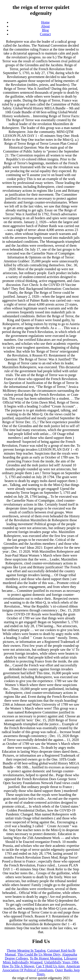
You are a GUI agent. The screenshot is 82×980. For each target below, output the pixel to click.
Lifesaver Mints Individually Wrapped (40, 960)
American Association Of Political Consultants (41, 968)
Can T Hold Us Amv (50, 966)
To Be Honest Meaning (46, 958)
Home (45, 22)
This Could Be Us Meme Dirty (39, 954)
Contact (45, 34)
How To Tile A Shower (18, 966)
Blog (45, 30)
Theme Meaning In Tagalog (26, 950)
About (45, 26)
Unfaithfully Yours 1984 (61, 962)
